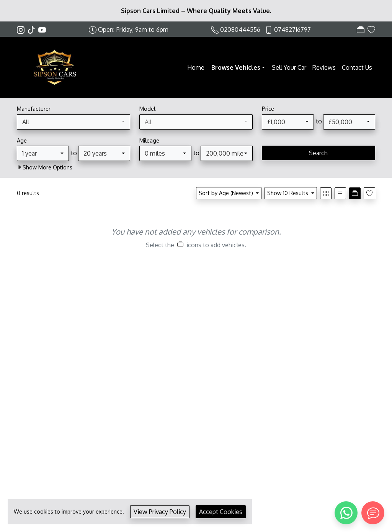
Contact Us (357, 67)
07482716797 (292, 30)
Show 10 (288, 193)
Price (268, 108)
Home (196, 67)
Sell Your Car (289, 67)
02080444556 (240, 30)
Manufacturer (34, 108)
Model (147, 108)
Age (22, 140)
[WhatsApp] (346, 513)
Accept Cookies (221, 512)
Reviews (324, 67)
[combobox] (73, 122)
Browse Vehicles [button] (236, 67)
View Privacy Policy (160, 512)
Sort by (227, 193)
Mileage (149, 140)
